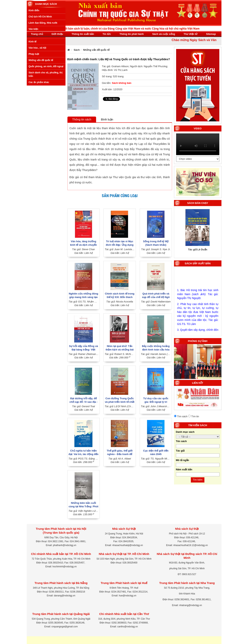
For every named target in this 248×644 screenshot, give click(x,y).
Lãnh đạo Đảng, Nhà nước (43, 69)
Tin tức (107, 34)
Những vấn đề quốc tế (41, 106)
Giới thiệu (57, 34)
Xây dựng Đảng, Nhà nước (43, 81)
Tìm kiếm (198, 480)
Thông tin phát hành (132, 34)
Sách (77, 50)
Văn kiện (34, 75)
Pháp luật (34, 100)
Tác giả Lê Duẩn (198, 249)
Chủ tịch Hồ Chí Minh (40, 63)
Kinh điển (34, 56)
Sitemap (211, 34)
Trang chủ (37, 34)
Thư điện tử (191, 34)
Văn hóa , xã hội (37, 94)
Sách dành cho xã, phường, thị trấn (46, 120)
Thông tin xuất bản (83, 34)
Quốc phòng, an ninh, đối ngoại (46, 112)
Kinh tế (33, 88)
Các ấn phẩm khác (39, 128)
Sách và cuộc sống (164, 34)
